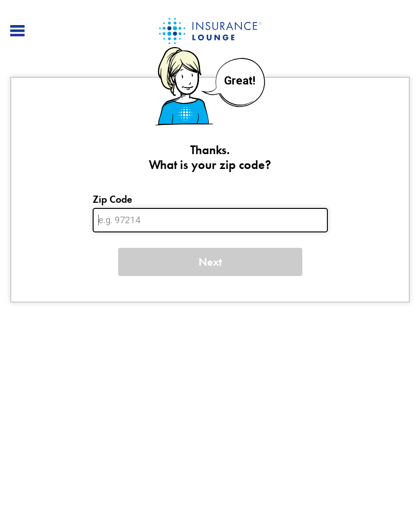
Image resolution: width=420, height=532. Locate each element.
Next (210, 262)
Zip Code (112, 199)
